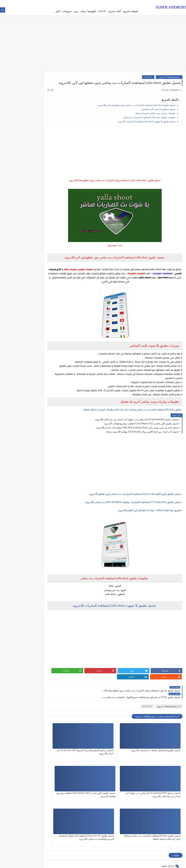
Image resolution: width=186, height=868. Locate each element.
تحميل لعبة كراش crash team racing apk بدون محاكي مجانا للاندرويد (21, 186)
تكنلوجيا (39, 353)
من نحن (133, 3)
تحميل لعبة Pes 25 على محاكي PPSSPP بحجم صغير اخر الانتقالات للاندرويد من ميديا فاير (19, 152)
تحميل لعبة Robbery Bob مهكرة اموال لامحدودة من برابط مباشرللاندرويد (30, 88)
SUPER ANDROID (171, 8)
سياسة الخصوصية (120, 3)
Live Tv (102, 11)
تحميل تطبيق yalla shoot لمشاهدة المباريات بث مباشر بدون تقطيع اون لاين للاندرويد (137, 112)
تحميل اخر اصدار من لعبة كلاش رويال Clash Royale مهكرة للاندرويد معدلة (142, 443)
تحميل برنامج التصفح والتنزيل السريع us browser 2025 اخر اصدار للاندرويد (122, 752)
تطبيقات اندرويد (131, 11)
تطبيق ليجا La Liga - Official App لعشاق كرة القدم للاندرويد (149, 521)
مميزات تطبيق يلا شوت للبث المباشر (158, 116)
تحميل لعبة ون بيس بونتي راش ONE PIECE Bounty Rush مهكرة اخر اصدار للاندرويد (137, 439)
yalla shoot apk (158, 277)
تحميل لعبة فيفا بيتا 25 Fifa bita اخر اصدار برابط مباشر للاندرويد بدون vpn (19, 204)
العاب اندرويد (114, 11)
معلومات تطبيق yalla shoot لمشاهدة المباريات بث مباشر (149, 124)
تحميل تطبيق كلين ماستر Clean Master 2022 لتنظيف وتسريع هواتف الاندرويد (141, 435)
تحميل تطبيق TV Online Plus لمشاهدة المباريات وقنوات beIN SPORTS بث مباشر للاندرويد (133, 513)
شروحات (67, 11)
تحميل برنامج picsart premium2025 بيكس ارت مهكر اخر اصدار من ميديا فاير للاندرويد (137, 431)
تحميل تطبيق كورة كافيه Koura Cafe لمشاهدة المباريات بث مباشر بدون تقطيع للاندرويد (135, 505)
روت (76, 11)
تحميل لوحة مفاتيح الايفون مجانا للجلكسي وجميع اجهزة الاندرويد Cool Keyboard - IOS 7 (19, 169)
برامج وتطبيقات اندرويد (169, 78)
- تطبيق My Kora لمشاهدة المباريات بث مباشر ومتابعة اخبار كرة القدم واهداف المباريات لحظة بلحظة (133, 421)
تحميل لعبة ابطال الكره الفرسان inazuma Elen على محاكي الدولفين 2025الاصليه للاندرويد (19, 272)
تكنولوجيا (92, 11)
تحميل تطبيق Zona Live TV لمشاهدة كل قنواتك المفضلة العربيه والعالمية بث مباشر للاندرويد (80, 795)
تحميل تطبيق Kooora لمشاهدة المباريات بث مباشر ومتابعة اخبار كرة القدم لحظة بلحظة (123, 795)
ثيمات (83, 11)
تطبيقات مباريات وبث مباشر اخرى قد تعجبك (155, 120)
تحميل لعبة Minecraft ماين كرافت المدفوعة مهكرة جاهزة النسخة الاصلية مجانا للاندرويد (20, 255)
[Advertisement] (93, 46)
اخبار (58, 11)
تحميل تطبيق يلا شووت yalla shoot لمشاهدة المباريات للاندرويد (147, 129)
